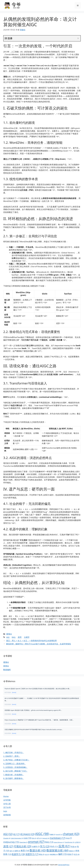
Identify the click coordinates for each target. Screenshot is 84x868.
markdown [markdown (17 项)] (58, 838)
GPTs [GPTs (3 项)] (39, 838)
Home (6, 796)
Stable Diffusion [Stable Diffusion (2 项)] (59, 842)
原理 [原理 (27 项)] (8, 846)
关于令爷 (7, 807)
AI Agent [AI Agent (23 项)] (28, 834)
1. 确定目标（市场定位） (14, 752)
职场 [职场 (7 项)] (70, 854)
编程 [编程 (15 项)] (63, 854)
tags (5, 811)
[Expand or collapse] (78, 38)
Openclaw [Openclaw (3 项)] (24, 842)
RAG (14, 637)
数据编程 (7, 670)
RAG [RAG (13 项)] (49, 842)
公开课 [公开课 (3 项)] (77, 842)
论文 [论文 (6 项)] (77, 854)
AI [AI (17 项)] (17, 834)
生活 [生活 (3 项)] (47, 854)
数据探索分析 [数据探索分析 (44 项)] (57, 850)
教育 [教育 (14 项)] (25, 851)
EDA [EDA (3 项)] (34, 838)
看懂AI (9, 634)
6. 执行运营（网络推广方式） (15, 771)
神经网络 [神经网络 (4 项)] (54, 854)
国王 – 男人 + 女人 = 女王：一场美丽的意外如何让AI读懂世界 (31, 641)
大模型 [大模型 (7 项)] (36, 847)
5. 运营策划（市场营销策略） (15, 767)
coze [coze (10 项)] (27, 838)
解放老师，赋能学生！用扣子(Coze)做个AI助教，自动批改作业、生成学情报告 (39, 644)
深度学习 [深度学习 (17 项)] (32, 854)
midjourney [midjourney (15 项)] (11, 842)
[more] (14, 692)
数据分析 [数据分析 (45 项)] (38, 850)
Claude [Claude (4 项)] (7, 838)
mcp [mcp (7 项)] (69, 838)
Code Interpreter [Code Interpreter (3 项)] (17, 838)
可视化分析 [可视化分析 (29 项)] (23, 846)
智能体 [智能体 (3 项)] (72, 851)
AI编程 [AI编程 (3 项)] (52, 834)
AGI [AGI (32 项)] (8, 834)
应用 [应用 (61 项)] (64, 846)
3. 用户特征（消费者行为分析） (16, 760)
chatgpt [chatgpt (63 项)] (71, 834)
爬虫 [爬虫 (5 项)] (42, 854)
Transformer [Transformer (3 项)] (69, 842)
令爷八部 (7, 804)
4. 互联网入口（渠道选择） (15, 764)
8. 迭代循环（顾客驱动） (14, 778)
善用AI (6, 666)
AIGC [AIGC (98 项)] (42, 834)
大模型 (27, 637)
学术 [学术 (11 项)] (54, 846)
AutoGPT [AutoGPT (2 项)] (59, 835)
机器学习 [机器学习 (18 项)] (18, 854)
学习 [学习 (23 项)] (45, 846)
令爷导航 (7, 800)
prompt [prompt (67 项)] (36, 842)
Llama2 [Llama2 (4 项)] (46, 838)
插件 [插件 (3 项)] (12, 851)
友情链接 (7, 815)
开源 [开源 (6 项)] (74, 847)
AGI (8, 637)
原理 (20, 637)
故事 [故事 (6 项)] (17, 851)
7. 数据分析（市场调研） (14, 775)
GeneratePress (64, 865)
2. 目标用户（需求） (12, 756)
